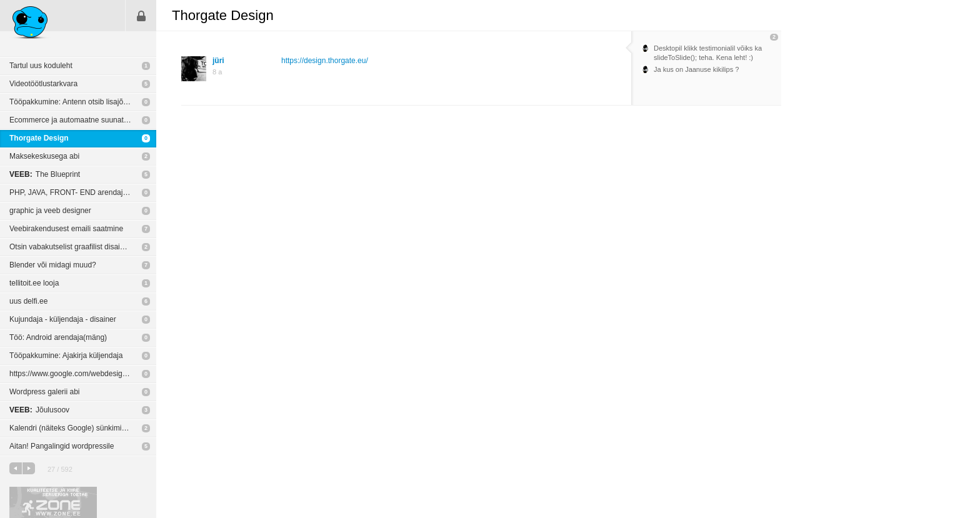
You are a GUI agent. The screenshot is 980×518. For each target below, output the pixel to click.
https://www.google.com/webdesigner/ (72, 374)
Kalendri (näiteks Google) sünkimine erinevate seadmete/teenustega (83, 428)
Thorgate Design (39, 138)
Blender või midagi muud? (53, 265)
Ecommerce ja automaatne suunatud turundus (83, 120)
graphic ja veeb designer (50, 211)
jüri (218, 61)
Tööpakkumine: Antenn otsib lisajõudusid (77, 102)
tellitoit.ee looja (34, 283)
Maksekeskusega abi (44, 156)
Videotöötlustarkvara (43, 84)
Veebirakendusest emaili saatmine (66, 229)
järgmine (29, 468)
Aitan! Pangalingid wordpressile (62, 446)
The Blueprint (45, 174)
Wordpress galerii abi (45, 392)
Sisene (141, 16)
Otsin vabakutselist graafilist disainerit (72, 247)
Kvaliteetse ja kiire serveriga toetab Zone (53, 502)
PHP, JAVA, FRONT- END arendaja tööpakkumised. (83, 192)
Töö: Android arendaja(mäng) (58, 337)
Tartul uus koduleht (41, 66)
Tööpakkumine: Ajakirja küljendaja (66, 356)
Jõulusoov (39, 410)
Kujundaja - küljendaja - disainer (63, 319)
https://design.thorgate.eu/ (325, 61)
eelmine (16, 468)
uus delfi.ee (28, 301)
